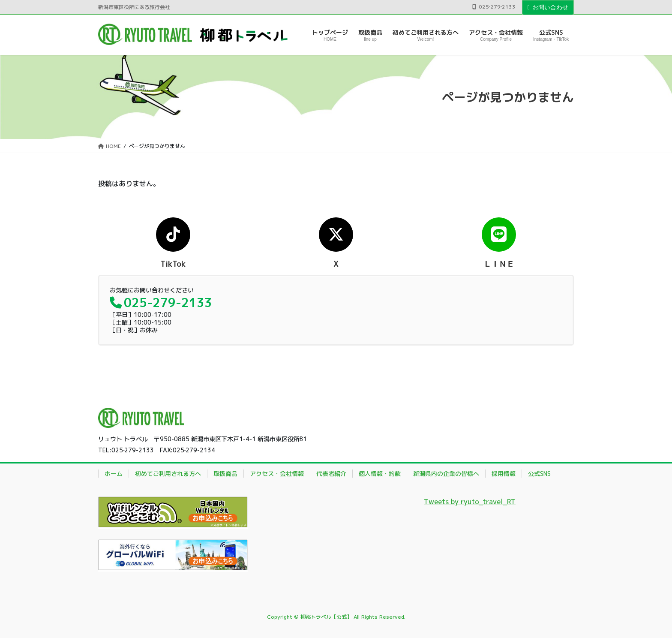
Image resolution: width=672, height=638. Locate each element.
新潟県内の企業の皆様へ (446, 474)
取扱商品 (225, 474)
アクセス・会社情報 (277, 474)
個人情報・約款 (380, 474)
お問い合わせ (548, 7)
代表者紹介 (331, 474)
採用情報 (504, 474)
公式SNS (539, 474)
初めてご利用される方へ (168, 474)
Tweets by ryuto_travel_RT (470, 502)
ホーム (114, 474)
